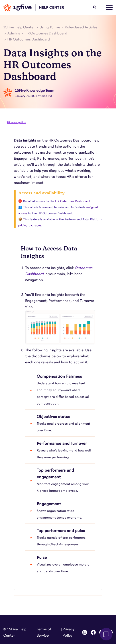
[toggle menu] (109, 8)
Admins (14, 33)
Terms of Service (44, 632)
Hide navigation (17, 122)
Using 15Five (50, 27)
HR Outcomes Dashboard (46, 33)
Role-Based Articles (81, 27)
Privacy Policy (69, 632)
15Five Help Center (19, 27)
